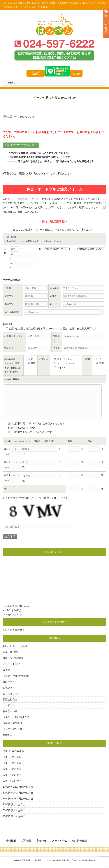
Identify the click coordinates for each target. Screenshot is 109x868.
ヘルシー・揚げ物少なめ (16, 717)
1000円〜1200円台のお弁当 (18, 787)
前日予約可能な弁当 (14, 630)
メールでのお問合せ (36, 73)
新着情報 (42, 841)
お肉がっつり (10, 711)
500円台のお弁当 (12, 757)
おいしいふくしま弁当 (15, 646)
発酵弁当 (8, 735)
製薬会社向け (10, 699)
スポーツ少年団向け (14, 658)
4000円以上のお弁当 (14, 816)
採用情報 (26, 841)
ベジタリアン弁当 (12, 729)
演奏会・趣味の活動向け (16, 676)
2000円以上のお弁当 (14, 804)
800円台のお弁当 (12, 775)
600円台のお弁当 (12, 763)
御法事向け (9, 682)
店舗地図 (78, 74)
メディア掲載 (59, 841)
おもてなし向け (11, 694)
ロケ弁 (6, 670)
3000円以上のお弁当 (14, 810)
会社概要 (11, 841)
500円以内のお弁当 (13, 751)
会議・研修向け (11, 652)
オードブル (9, 705)
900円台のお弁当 (12, 781)
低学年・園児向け (12, 723)
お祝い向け (9, 688)
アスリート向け (11, 664)
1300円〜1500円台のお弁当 (18, 793)
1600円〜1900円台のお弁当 (18, 799)
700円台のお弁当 (12, 769)
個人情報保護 (80, 841)
